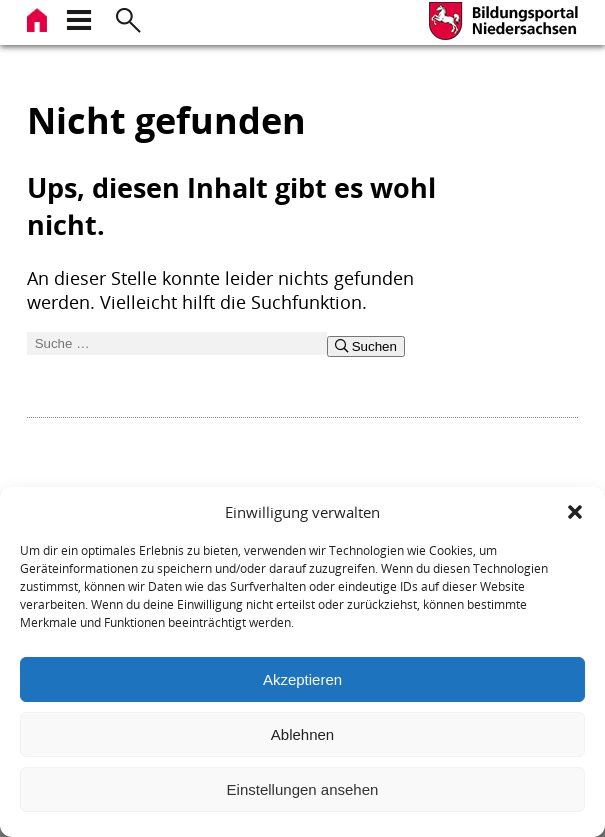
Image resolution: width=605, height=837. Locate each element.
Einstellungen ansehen (303, 789)
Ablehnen (302, 734)
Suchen (366, 346)
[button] (575, 512)
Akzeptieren (302, 679)
